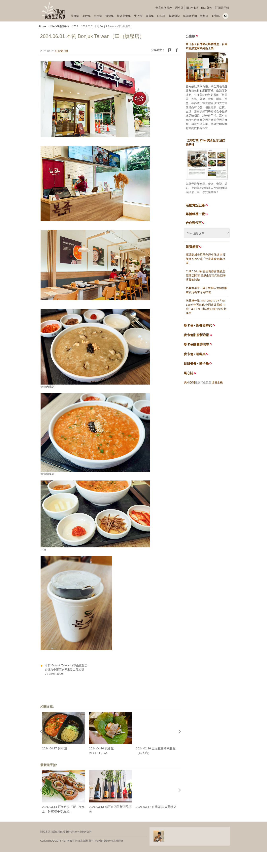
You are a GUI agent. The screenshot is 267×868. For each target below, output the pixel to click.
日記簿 (161, 16)
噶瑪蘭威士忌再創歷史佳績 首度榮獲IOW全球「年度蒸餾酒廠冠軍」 (206, 259)
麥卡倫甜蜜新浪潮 (196, 335)
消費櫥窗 (194, 247)
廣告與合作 (73, 832)
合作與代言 (195, 223)
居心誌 (188, 373)
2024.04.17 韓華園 (54, 749)
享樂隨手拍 (190, 16)
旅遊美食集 (124, 16)
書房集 (150, 16)
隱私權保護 (59, 832)
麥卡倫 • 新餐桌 (195, 354)
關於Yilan (192, 8)
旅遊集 (110, 16)
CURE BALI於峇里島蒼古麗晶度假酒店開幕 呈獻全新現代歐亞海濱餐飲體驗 (206, 275)
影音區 (216, 16)
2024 (75, 26)
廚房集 (98, 16)
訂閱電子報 (222, 8)
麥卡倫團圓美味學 (196, 345)
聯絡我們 (86, 832)
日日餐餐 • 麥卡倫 (196, 364)
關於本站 (45, 832)
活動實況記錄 (197, 205)
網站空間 (189, 382)
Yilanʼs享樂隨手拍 (59, 26)
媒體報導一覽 (197, 214)
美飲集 (86, 16)
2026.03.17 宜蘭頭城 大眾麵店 (156, 807)
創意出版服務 (164, 8)
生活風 (138, 16)
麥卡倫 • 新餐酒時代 (198, 325)
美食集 (75, 16)
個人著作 (207, 8)
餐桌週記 (174, 16)
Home (43, 26)
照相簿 (204, 16)
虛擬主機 (217, 382)
